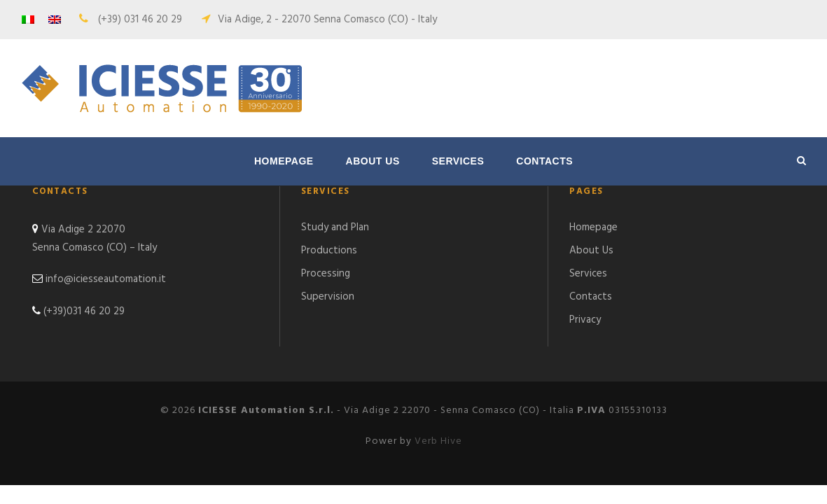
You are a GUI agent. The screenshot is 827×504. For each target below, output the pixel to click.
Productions (329, 251)
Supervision (328, 297)
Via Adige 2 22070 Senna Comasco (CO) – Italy (95, 239)
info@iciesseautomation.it (106, 279)
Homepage (284, 161)
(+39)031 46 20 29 (84, 311)
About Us (373, 161)
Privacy (585, 320)
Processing (326, 274)
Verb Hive (438, 441)
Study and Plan (335, 227)
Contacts (544, 161)
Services (458, 161)
